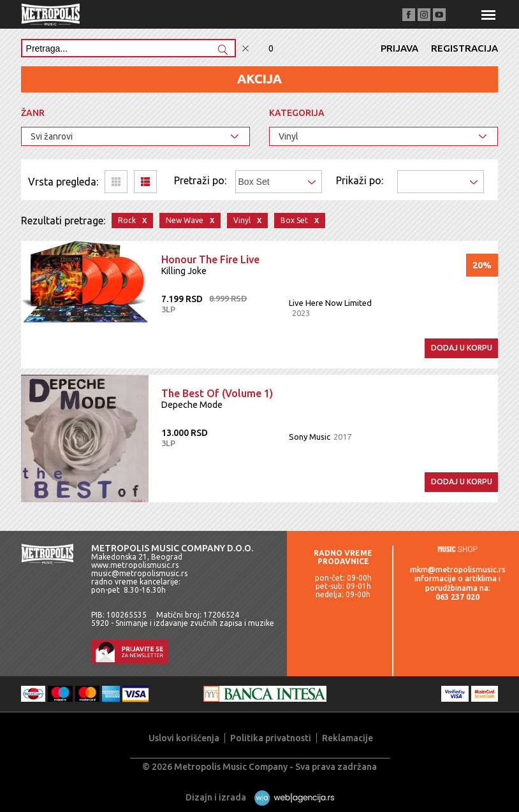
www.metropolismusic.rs (135, 565)
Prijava (399, 48)
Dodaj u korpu (462, 348)
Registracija (464, 48)
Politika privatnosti (271, 738)
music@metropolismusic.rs (139, 573)
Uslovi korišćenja (184, 738)
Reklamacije (347, 738)
